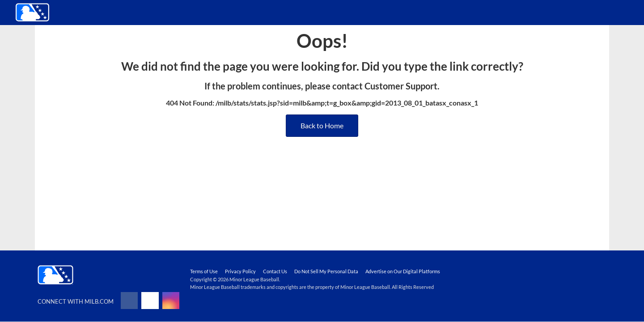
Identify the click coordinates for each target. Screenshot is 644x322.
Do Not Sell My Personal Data (326, 271)
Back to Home (322, 125)
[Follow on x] (150, 301)
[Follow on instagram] (171, 301)
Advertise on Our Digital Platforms (403, 271)
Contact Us (275, 271)
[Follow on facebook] (129, 301)
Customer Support (401, 86)
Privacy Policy (240, 271)
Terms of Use (204, 271)
